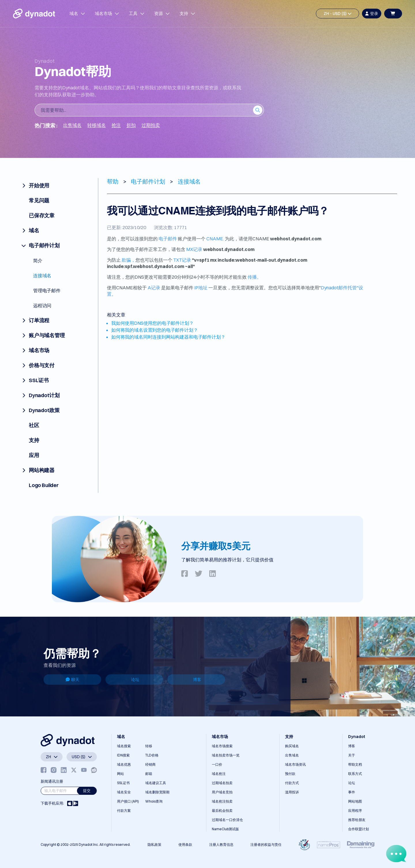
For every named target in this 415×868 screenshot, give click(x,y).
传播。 (254, 277)
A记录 (154, 288)
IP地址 (201, 288)
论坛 (135, 680)
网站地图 (355, 801)
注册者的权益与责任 (266, 845)
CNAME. (215, 239)
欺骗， (129, 260)
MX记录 (194, 249)
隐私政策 (154, 845)
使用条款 (185, 845)
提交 (87, 790)
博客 (197, 680)
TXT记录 (182, 260)
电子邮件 (168, 239)
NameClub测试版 (225, 829)
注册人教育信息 (221, 845)
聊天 (72, 680)
